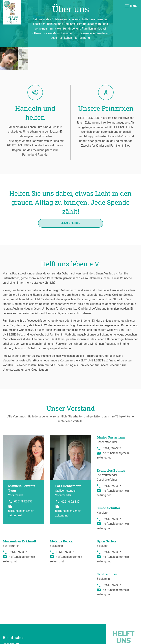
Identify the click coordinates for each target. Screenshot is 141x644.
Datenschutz (12, 626)
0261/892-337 (23, 478)
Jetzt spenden (70, 200)
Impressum (11, 620)
